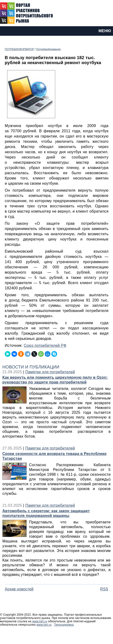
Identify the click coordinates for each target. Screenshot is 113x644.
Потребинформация (48, 49)
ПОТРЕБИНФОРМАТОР (19, 49)
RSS (104, 589)
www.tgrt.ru (40, 621)
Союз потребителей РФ (45, 345)
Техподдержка (64, 625)
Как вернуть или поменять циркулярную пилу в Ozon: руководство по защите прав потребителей (55, 380)
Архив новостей (19, 589)
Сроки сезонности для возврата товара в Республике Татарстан (54, 456)
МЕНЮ (105, 31)
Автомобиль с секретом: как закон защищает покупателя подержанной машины (46, 513)
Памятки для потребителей (50, 372)
